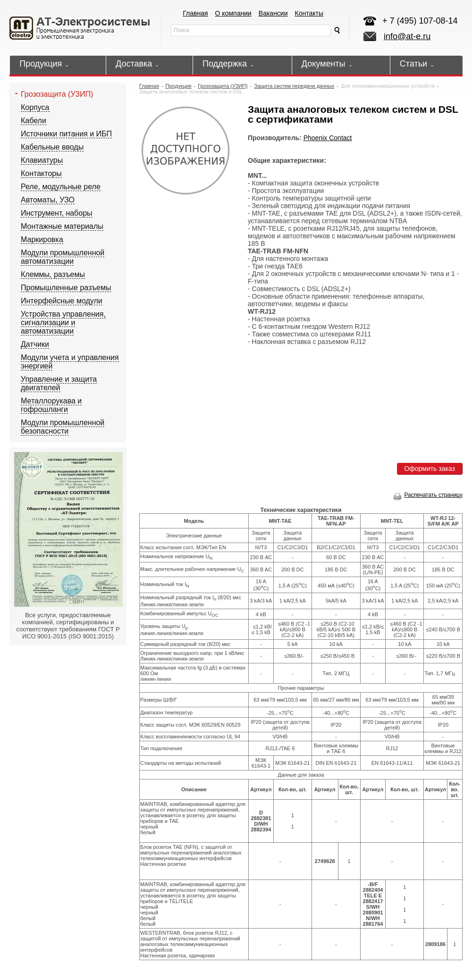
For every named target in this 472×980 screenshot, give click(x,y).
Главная (195, 13)
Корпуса (35, 107)
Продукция (179, 86)
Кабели (34, 121)
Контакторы (41, 173)
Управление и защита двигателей (59, 383)
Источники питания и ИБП (66, 134)
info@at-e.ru (407, 36)
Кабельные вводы (52, 147)
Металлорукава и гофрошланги (51, 405)
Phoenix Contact (328, 138)
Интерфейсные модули (62, 301)
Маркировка (42, 239)
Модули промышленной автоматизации (63, 257)
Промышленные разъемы (66, 288)
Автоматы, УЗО (48, 200)
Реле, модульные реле (61, 187)
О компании (233, 13)
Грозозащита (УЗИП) (57, 94)
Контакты (309, 13)
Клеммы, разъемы (53, 274)
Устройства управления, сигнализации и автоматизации (63, 322)
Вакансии (273, 13)
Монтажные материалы (62, 226)
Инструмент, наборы (57, 213)
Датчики (35, 344)
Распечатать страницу (428, 495)
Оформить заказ (430, 469)
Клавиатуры (42, 160)
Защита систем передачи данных (294, 86)
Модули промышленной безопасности (63, 427)
